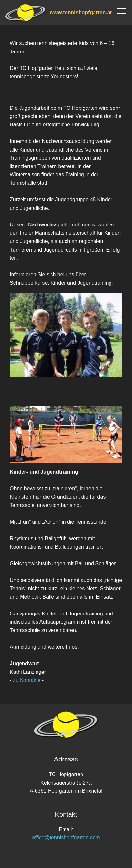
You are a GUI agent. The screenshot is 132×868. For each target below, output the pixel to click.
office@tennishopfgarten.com (66, 838)
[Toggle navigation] (122, 11)
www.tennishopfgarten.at (81, 13)
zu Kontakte (27, 680)
